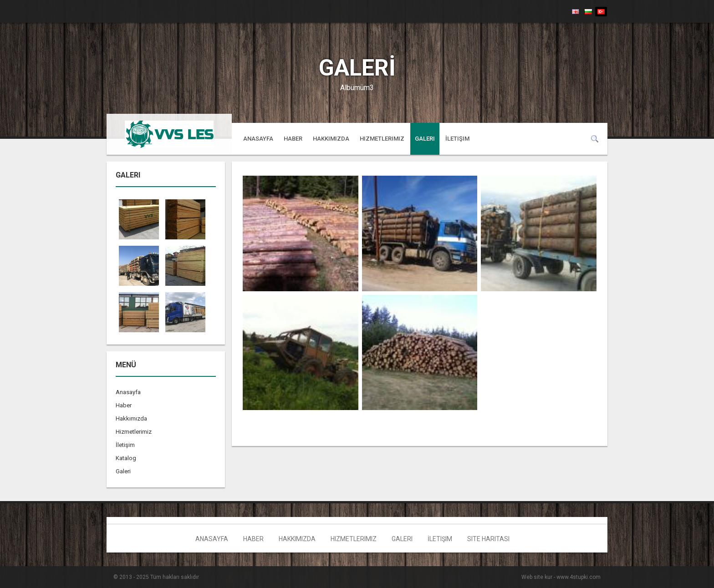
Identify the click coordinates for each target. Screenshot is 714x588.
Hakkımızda (331, 139)
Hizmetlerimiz (382, 139)
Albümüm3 (357, 88)
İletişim (457, 139)
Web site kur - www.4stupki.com (561, 577)
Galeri (425, 139)
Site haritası (488, 539)
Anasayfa (258, 139)
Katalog (126, 458)
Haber (293, 139)
